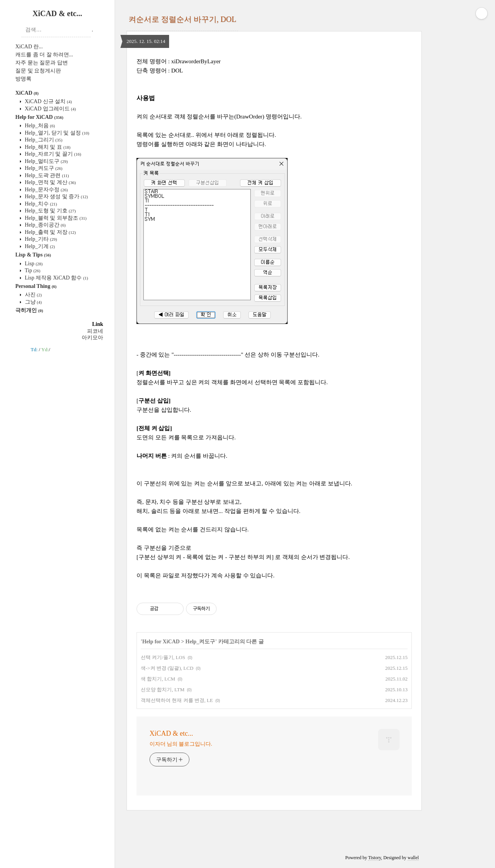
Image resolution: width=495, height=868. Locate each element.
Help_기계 (39, 246)
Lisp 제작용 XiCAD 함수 (56, 278)
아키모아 (92, 338)
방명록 (23, 79)
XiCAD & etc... (57, 13)
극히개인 (29, 310)
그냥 (33, 302)
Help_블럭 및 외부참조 (55, 218)
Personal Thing (36, 286)
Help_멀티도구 (46, 161)
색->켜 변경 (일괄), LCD (167, 668)
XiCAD (27, 93)
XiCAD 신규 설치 (48, 101)
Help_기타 (40, 239)
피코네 (95, 331)
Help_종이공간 (44, 225)
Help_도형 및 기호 (50, 211)
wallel (413, 858)
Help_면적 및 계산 (50, 182)
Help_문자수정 (46, 190)
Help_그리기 (43, 140)
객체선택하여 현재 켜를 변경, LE (177, 700)
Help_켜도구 (43, 168)
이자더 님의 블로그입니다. (181, 744)
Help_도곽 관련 (46, 175)
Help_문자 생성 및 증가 (56, 196)
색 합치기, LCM (158, 679)
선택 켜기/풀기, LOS (163, 657)
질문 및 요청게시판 (38, 71)
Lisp (33, 264)
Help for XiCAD (39, 117)
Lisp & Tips (33, 255)
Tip (32, 270)
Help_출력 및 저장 (50, 232)
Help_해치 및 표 (47, 147)
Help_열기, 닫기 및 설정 (56, 133)
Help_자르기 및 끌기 (52, 154)
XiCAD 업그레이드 (50, 109)
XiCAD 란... (29, 47)
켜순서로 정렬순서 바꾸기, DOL (182, 19)
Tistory (374, 858)
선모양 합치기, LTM (163, 690)
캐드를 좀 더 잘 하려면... (44, 55)
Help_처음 (39, 126)
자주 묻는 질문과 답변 (42, 63)
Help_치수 (40, 204)
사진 (33, 295)
